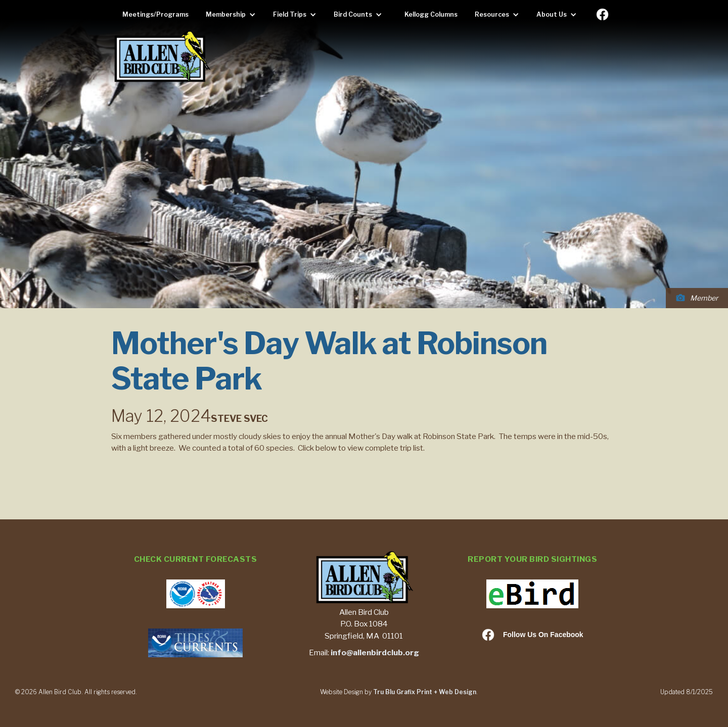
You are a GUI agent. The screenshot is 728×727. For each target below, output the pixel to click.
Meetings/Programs (155, 14)
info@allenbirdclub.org (375, 652)
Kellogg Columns (431, 14)
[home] (162, 57)
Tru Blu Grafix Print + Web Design (425, 692)
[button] (233, 15)
